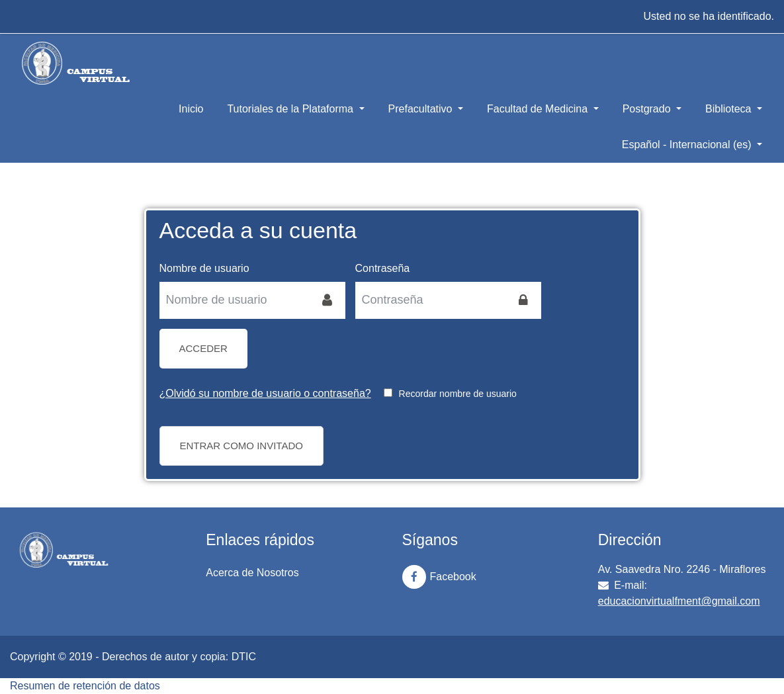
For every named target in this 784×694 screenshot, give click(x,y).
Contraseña (383, 268)
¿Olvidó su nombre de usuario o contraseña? (265, 393)
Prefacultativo (422, 109)
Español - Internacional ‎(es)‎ (688, 145)
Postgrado (648, 109)
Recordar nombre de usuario (458, 394)
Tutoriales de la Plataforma (291, 109)
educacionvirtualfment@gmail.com (679, 601)
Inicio (191, 109)
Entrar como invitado (241, 446)
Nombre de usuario (204, 268)
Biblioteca (730, 109)
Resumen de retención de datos (85, 686)
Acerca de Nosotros (252, 573)
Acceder (203, 348)
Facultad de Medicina (539, 109)
